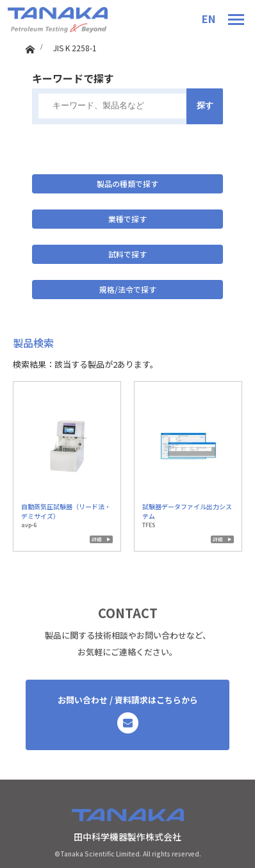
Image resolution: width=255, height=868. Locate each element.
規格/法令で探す (128, 289)
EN (209, 19)
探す (205, 105)
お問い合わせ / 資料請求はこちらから (128, 714)
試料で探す (128, 254)
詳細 (97, 539)
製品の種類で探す (128, 184)
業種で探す (128, 219)
